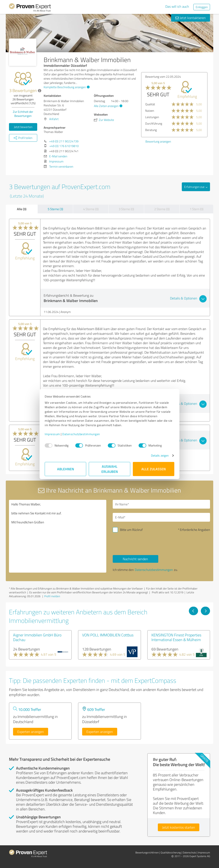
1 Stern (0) (197, 209)
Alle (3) (22, 209)
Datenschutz (189, 852)
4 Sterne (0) (91, 209)
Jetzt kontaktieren (191, 18)
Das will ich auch (177, 6)
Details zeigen (160, 455)
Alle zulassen (154, 469)
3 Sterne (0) (126, 209)
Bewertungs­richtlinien (147, 852)
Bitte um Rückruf (131, 530)
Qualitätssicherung (171, 852)
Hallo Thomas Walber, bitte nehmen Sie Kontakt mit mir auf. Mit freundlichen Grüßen (58, 536)
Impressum (52, 434)
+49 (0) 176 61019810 (64, 146)
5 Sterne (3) (55, 209)
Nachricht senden (135, 559)
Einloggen (202, 7)
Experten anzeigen (31, 732)
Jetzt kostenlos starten (179, 827)
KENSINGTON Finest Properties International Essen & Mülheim (176, 637)
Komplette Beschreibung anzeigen (66, 87)
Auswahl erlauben (110, 469)
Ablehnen (66, 469)
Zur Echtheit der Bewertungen (23, 114)
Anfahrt (54, 119)
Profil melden (52, 596)
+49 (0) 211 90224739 (64, 141)
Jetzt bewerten (23, 127)
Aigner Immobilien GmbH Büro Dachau (37, 637)
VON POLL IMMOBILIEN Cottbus (108, 635)
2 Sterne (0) (162, 209)
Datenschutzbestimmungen (81, 434)
